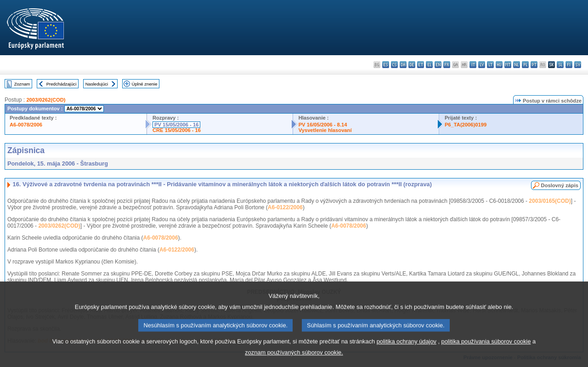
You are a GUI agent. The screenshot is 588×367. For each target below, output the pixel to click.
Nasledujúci (97, 84)
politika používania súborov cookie (486, 356)
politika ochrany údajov (407, 356)
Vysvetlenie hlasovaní (325, 130)
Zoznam (22, 84)
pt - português (534, 65)
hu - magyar (499, 65)
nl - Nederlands (517, 65)
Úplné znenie (145, 84)
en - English (438, 65)
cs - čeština (394, 65)
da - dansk (403, 65)
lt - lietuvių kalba (490, 65)
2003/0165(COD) (550, 201)
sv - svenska (578, 65)
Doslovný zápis (560, 185)
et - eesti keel (421, 65)
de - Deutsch (412, 65)
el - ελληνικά (429, 65)
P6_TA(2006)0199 (466, 125)
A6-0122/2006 (285, 207)
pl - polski (525, 65)
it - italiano (473, 65)
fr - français (447, 65)
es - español (386, 65)
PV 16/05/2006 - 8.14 (323, 125)
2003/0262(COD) (46, 100)
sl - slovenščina (560, 65)
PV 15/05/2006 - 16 (176, 125)
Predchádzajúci (62, 84)
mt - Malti (508, 65)
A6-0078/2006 (26, 125)
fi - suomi (569, 65)
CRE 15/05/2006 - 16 (177, 130)
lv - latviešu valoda (482, 65)
